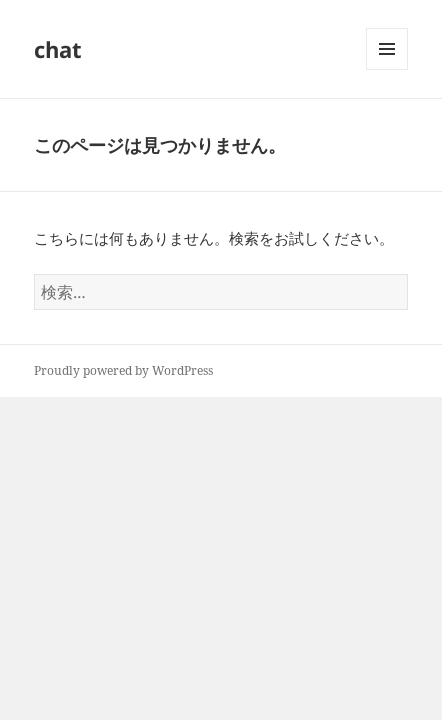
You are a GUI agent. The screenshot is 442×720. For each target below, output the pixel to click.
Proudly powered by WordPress (123, 370)
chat (58, 49)
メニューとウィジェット (387, 69)
